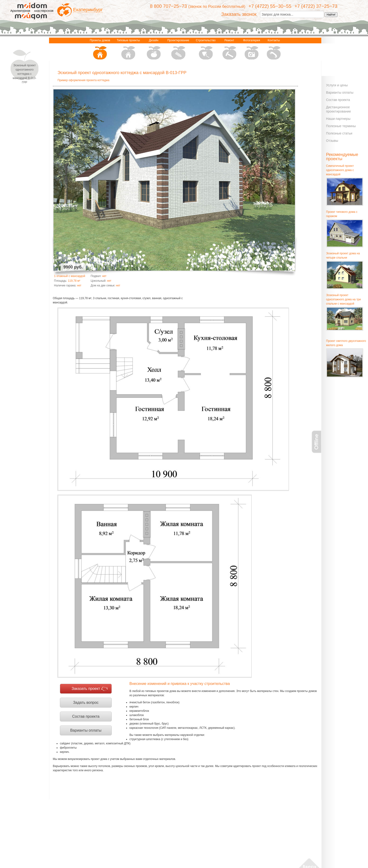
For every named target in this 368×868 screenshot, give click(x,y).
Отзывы (332, 141)
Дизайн (154, 50)
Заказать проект (86, 689)
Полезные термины (341, 126)
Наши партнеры (338, 119)
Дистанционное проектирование (338, 109)
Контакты (274, 50)
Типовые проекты (128, 50)
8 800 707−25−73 (168, 6)
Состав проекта (86, 716)
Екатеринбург (88, 10)
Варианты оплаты (86, 730)
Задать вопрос (86, 702)
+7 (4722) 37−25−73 (316, 6)
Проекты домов (100, 50)
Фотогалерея (252, 50)
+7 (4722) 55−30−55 (270, 6)
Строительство (206, 50)
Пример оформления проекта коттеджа (83, 80)
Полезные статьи (339, 133)
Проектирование (178, 50)
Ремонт (229, 50)
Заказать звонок (239, 14)
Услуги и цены (337, 85)
